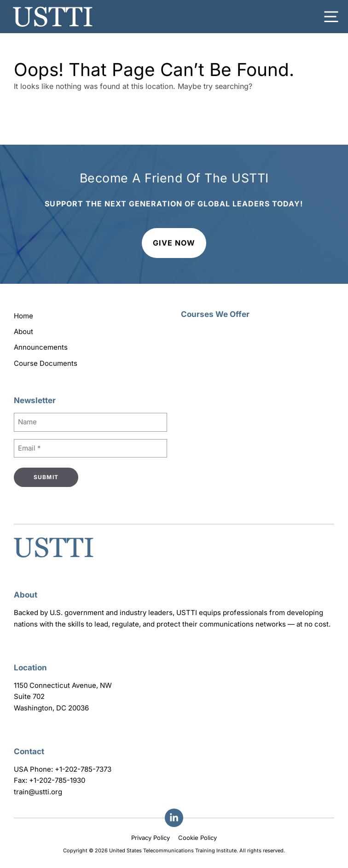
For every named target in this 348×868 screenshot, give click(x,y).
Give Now (174, 243)
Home (23, 316)
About (23, 331)
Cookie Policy (197, 838)
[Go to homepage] (54, 558)
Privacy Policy (151, 838)
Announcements (41, 347)
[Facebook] (174, 818)
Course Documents (46, 363)
